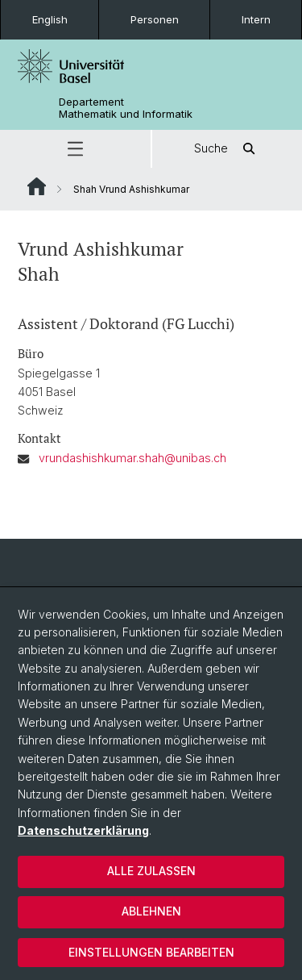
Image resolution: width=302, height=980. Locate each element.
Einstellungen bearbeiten (151, 952)
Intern (256, 19)
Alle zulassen (151, 871)
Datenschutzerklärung (83, 830)
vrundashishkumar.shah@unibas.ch (132, 458)
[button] (75, 149)
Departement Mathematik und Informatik (126, 108)
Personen (155, 19)
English (50, 19)
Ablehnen (151, 911)
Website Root (37, 186)
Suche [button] (227, 149)
